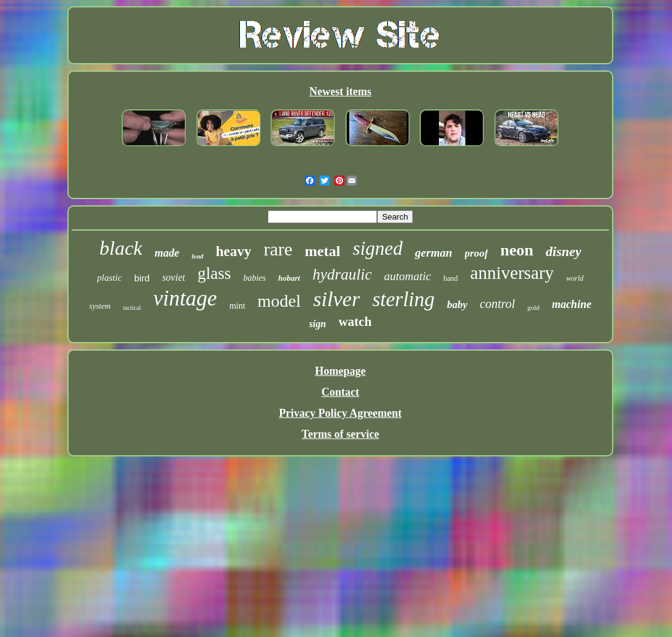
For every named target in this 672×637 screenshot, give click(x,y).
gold (534, 307)
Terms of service (340, 434)
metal (322, 251)
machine (572, 304)
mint (237, 306)
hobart (289, 278)
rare (278, 249)
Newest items (340, 92)
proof (477, 253)
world (575, 278)
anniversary (512, 273)
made (167, 253)
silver (337, 299)
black (121, 248)
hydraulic (342, 274)
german (433, 253)
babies (254, 278)
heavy (234, 251)
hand (450, 278)
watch (355, 322)
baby (457, 305)
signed (377, 248)
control (497, 304)
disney (564, 251)
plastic (109, 278)
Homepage (341, 371)
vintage (185, 298)
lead (198, 256)
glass (214, 273)
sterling (403, 299)
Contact (340, 392)
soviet (173, 277)
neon (517, 250)
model (279, 301)
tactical (132, 308)
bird (142, 278)
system (100, 306)
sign (318, 324)
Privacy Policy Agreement (340, 413)
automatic (407, 276)
